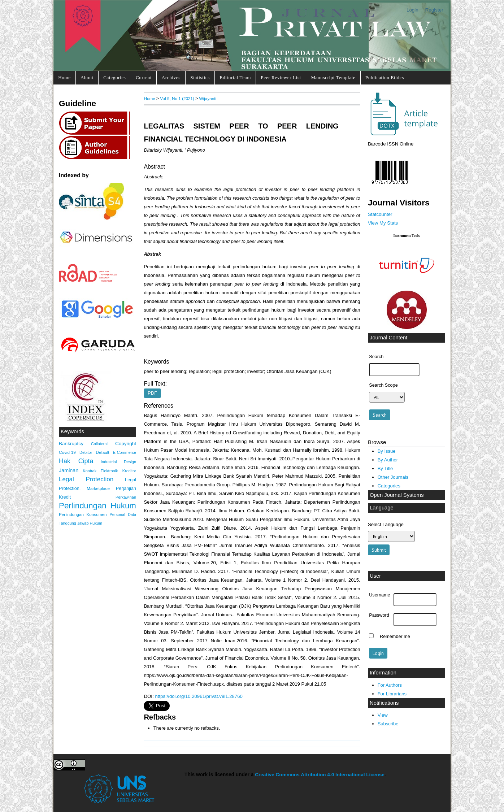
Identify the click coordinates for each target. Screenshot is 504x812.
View (383, 715)
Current (144, 77)
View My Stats (383, 223)
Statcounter (380, 214)
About (87, 77)
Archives (171, 77)
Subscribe (388, 724)
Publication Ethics (385, 77)
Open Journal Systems (397, 495)
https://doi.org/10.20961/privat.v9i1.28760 (199, 696)
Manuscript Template (333, 77)
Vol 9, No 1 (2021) (177, 98)
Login (412, 10)
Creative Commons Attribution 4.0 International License (320, 775)
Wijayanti (208, 98)
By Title (385, 468)
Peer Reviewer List (281, 77)
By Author (388, 460)
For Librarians (392, 694)
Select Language (386, 524)
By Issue (387, 451)
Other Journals (393, 477)
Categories (114, 77)
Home (64, 77)
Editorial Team (235, 77)
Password (379, 615)
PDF (152, 393)
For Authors (390, 685)
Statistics (200, 77)
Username (379, 595)
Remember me (395, 637)
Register (434, 10)
